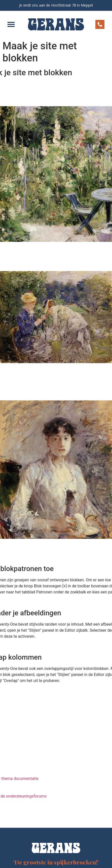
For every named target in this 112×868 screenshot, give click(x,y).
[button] (11, 24)
